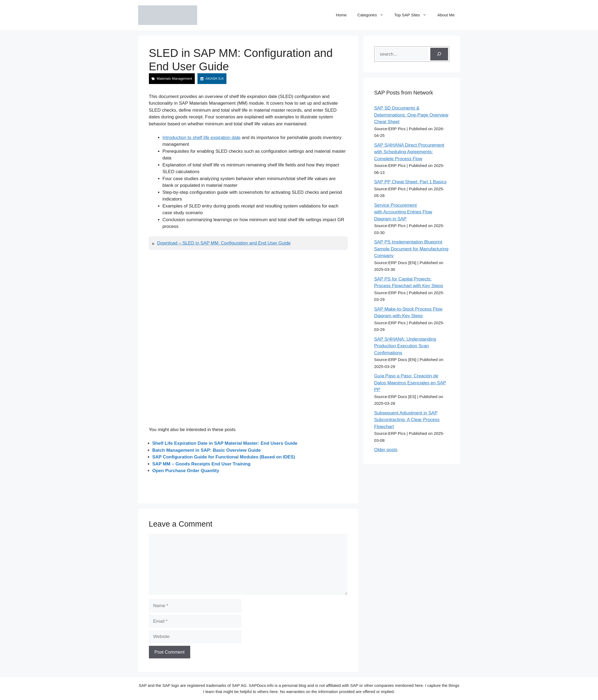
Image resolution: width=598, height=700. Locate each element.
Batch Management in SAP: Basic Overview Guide (207, 450)
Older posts (386, 450)
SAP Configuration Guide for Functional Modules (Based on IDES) (224, 457)
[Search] (439, 54)
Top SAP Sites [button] (413, 15)
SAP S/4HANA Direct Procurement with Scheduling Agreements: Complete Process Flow (409, 152)
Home (341, 15)
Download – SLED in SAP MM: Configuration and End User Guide (224, 243)
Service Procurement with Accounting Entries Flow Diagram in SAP (403, 212)
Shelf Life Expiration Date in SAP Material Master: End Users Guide (225, 443)
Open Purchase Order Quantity (186, 471)
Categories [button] (373, 15)
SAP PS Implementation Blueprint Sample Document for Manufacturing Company (411, 249)
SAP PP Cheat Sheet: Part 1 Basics (410, 182)
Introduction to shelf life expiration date (202, 138)
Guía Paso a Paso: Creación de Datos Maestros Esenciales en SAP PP (410, 383)
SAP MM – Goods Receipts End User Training (201, 464)
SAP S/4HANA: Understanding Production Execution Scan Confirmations (405, 346)
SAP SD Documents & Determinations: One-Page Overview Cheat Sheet (411, 115)
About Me (446, 15)
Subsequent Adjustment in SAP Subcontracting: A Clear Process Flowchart (407, 420)
